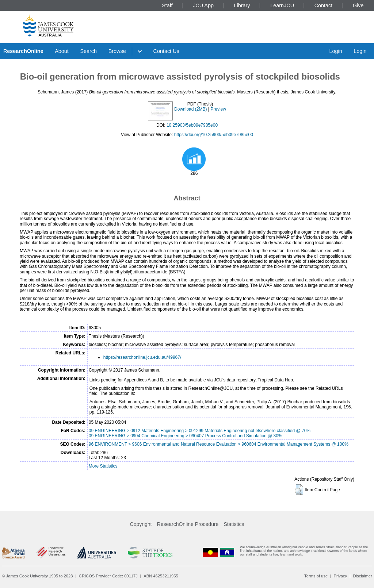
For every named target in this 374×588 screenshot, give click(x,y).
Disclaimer (363, 576)
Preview (218, 109)
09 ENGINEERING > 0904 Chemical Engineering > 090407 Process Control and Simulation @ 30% (186, 436)
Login (335, 51)
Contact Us (166, 51)
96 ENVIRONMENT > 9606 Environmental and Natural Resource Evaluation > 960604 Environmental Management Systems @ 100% (219, 444)
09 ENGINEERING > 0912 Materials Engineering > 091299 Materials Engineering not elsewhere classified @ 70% (200, 431)
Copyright (141, 524)
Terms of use (316, 576)
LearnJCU (282, 5)
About (62, 51)
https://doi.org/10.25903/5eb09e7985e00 (214, 135)
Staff (167, 5)
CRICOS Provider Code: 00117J (108, 576)
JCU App (203, 5)
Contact (324, 5)
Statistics (234, 524)
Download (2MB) (190, 109)
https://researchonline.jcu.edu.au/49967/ (142, 357)
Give (358, 5)
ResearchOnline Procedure (188, 524)
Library (242, 5)
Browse (117, 51)
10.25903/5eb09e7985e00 (192, 125)
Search (88, 51)
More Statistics (103, 466)
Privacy (340, 576)
